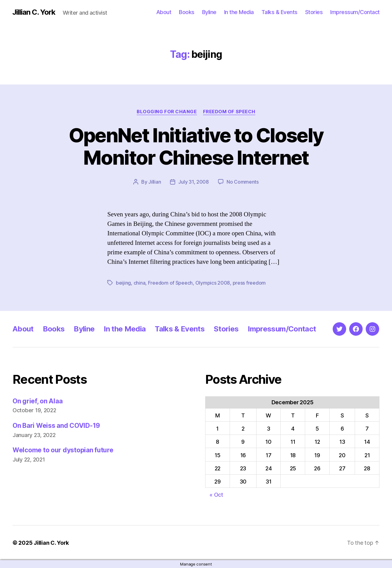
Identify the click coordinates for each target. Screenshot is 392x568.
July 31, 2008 (194, 182)
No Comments (243, 182)
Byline (209, 12)
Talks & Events (279, 12)
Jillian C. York (34, 12)
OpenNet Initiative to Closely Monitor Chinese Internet (196, 146)
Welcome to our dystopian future (63, 450)
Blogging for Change (167, 112)
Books (187, 12)
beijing (123, 283)
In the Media (239, 12)
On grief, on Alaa (37, 401)
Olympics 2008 (213, 283)
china (140, 283)
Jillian (155, 182)
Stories (314, 12)
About (164, 12)
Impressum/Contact (355, 12)
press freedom (249, 283)
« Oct (216, 495)
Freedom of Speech (229, 112)
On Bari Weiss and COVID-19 (56, 426)
